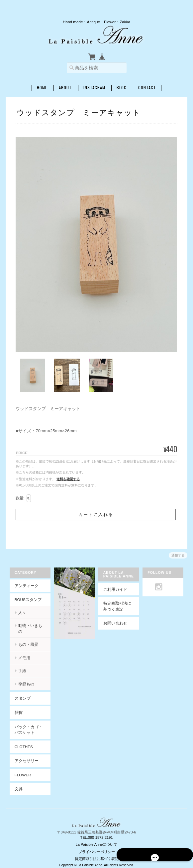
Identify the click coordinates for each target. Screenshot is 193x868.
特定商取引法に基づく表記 (117, 607)
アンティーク (25, 586)
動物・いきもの (30, 626)
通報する (178, 555)
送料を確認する (68, 479)
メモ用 (22, 652)
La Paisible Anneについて (97, 839)
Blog (122, 88)
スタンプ (21, 693)
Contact (147, 88)
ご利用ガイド (115, 590)
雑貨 (17, 707)
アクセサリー (25, 755)
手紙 (20, 665)
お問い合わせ (115, 624)
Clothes (22, 741)
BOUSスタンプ (26, 600)
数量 (20, 498)
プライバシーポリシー (97, 846)
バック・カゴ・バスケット (27, 724)
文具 (17, 783)
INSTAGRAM (94, 88)
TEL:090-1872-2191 (97, 832)
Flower (21, 770)
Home (42, 88)
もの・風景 (26, 639)
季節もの (24, 679)
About (65, 88)
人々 (20, 613)
